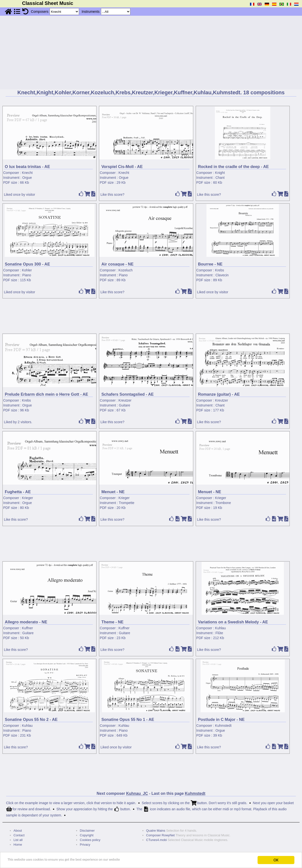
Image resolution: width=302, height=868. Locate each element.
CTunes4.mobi (156, 840)
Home (18, 845)
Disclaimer (87, 831)
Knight (220, 173)
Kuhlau (220, 628)
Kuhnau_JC (137, 793)
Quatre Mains (156, 831)
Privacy (85, 845)
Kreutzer (125, 400)
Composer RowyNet (160, 835)
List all (18, 840)
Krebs (220, 270)
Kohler (27, 270)
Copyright (87, 835)
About (18, 831)
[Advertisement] (151, 53)
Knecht (27, 173)
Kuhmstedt (223, 726)
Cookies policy (90, 840)
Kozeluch (126, 270)
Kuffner (27, 628)
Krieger (27, 498)
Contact (19, 835)
